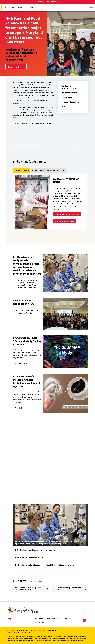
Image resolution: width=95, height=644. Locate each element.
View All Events (37, 582)
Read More (20, 408)
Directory (68, 619)
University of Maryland (48, 2)
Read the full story (16, 67)
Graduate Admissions (64, 221)
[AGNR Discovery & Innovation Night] (69, 589)
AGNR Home (52, 630)
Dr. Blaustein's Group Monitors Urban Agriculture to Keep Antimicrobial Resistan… (27, 284)
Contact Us (39, 623)
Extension (39, 619)
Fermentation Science (72, 102)
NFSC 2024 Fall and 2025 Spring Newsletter (27, 312)
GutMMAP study (22, 363)
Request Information (42, 123)
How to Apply (21, 123)
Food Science (68, 98)
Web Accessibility (14, 632)
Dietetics (66, 107)
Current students (38, 170)
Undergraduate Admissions (67, 214)
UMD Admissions (53, 619)
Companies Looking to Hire (56, 170)
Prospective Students (22, 170)
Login (11, 619)
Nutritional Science (70, 93)
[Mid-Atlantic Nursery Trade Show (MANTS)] (31, 589)
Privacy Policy (27, 632)
